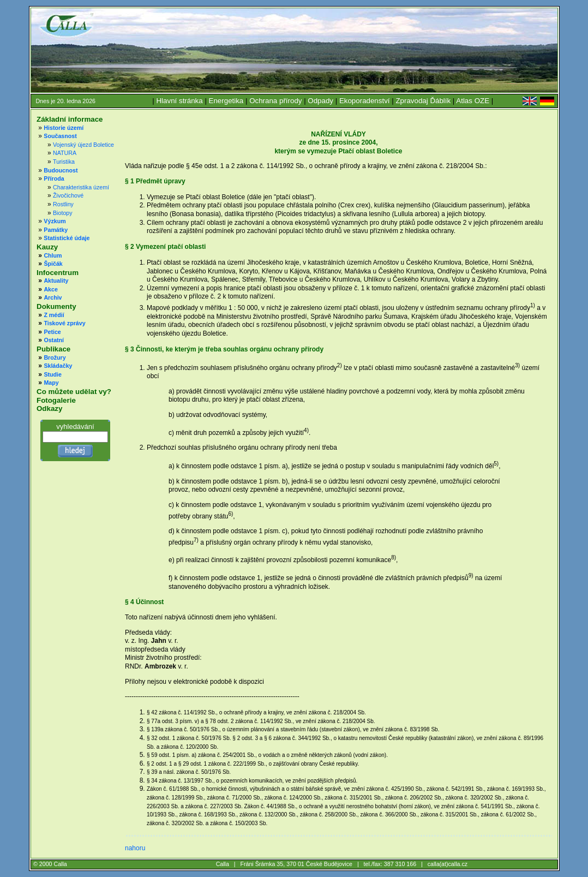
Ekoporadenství (365, 101)
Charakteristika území (81, 187)
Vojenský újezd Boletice (83, 145)
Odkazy (49, 408)
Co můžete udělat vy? (74, 392)
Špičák (53, 264)
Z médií (54, 315)
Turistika (64, 162)
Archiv (53, 297)
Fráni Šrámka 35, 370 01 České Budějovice (296, 864)
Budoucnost (61, 170)
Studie (53, 374)
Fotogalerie (56, 400)
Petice (52, 332)
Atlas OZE (473, 101)
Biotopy (63, 213)
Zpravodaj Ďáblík (423, 101)
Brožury (55, 357)
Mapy (51, 383)
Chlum (53, 255)
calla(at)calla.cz (448, 864)
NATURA (65, 153)
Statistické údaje (67, 238)
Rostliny (63, 204)
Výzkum (55, 221)
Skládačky (58, 366)
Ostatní (54, 340)
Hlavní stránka (179, 101)
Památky (56, 230)
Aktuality (56, 281)
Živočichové (68, 195)
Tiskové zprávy (64, 323)
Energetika (226, 101)
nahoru (135, 848)
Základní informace (70, 119)
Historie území (64, 128)
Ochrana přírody (275, 101)
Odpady (320, 101)
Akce (50, 289)
